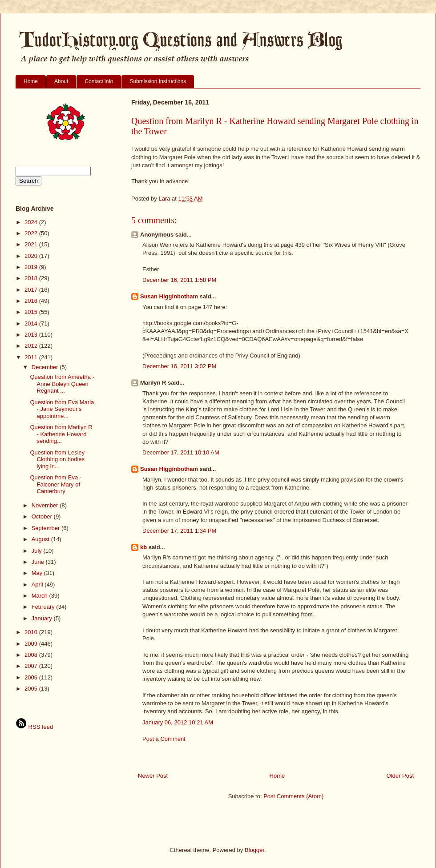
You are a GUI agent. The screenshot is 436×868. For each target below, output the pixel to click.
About (61, 81)
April (38, 585)
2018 (32, 278)
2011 (32, 357)
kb (143, 547)
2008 (32, 655)
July (38, 551)
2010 (32, 632)
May (38, 573)
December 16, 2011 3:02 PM (179, 366)
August (41, 539)
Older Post (400, 776)
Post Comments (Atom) (293, 796)
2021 (32, 244)
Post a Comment (164, 739)
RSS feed (34, 727)
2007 (32, 666)
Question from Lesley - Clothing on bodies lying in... (59, 459)
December (46, 367)
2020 (32, 256)
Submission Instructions (158, 81)
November (46, 505)
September (46, 528)
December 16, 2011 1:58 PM (179, 280)
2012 (32, 346)
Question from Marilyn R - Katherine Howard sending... (61, 434)
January (43, 618)
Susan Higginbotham (169, 296)
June (39, 562)
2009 (32, 644)
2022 (32, 233)
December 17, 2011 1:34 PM (179, 531)
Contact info (99, 81)
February (44, 607)
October (43, 516)
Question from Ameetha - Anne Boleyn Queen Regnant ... (62, 384)
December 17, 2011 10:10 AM (181, 452)
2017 (32, 290)
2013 (32, 335)
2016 (32, 301)
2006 (32, 677)
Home (31, 81)
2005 (32, 689)
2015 (32, 312)
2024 (32, 222)
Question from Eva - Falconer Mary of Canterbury (56, 484)
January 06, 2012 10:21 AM (178, 722)
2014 (32, 323)
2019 (32, 267)
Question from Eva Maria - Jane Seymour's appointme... (62, 409)
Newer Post (153, 776)
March (40, 596)
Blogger (254, 850)
